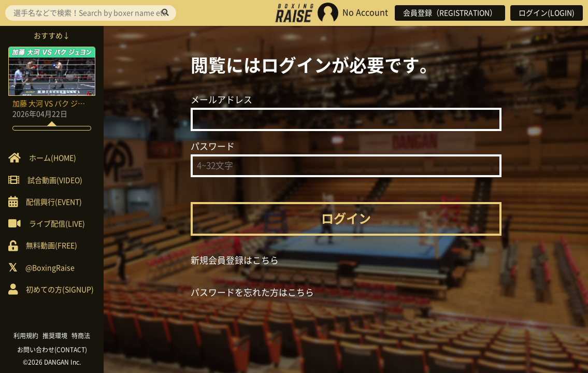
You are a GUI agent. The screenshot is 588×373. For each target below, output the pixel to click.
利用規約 (26, 336)
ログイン (346, 219)
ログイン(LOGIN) (547, 13)
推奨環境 (55, 336)
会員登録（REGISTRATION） (450, 13)
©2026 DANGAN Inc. (52, 362)
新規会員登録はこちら (235, 260)
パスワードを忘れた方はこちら (252, 292)
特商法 (81, 336)
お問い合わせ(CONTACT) (52, 350)
